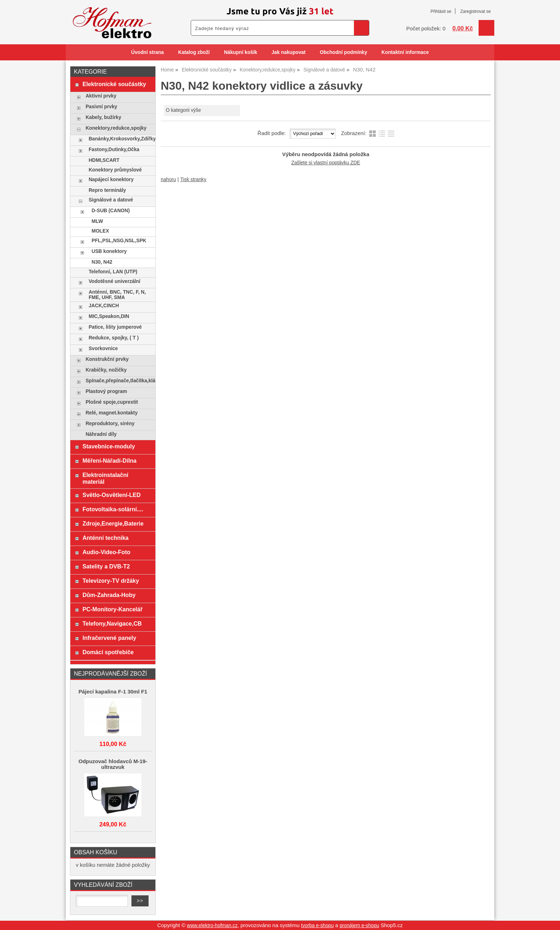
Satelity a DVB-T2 (106, 566)
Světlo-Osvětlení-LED (112, 495)
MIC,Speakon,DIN (109, 316)
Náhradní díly (101, 434)
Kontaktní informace (405, 52)
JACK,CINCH (104, 306)
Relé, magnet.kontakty (112, 413)
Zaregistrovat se (476, 11)
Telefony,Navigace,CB (112, 623)
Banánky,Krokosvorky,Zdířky (120, 139)
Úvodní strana (147, 52)
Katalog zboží (194, 52)
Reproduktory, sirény (110, 424)
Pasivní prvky (101, 107)
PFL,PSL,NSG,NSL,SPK (119, 241)
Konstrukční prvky (107, 359)
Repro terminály (107, 190)
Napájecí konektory (111, 180)
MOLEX (101, 231)
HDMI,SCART (104, 160)
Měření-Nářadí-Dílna (109, 461)
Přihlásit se (441, 11)
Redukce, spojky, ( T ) (114, 338)
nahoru (168, 180)
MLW (97, 221)
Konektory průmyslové (115, 170)
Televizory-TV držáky (111, 581)
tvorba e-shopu (317, 926)
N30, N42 (102, 262)
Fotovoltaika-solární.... (113, 509)
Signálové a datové (111, 200)
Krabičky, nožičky (106, 370)
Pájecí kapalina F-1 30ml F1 (113, 692)
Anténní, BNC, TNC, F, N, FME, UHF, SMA (117, 295)
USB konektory (109, 251)
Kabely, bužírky (104, 117)
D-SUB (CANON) (111, 211)
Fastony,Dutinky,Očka (114, 150)
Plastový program (106, 391)
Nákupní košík (241, 52)
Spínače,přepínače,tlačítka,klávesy (119, 381)
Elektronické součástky (114, 84)
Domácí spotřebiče (108, 652)
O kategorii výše (183, 110)
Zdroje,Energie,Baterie (113, 523)
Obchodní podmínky (343, 52)
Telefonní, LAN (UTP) (113, 272)
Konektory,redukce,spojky (116, 128)
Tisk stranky (193, 180)
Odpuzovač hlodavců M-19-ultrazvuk (113, 764)
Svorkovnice (103, 349)
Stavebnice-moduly (109, 446)
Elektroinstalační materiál (105, 478)
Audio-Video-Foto (106, 552)
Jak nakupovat (288, 52)
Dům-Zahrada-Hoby (109, 595)
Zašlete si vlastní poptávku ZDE (326, 163)
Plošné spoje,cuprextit (112, 402)
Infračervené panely (109, 638)
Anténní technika (106, 538)
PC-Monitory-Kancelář (112, 609)
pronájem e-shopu (359, 926)
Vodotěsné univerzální (114, 281)
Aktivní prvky (101, 96)
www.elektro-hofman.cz (212, 926)
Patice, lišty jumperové (115, 327)
